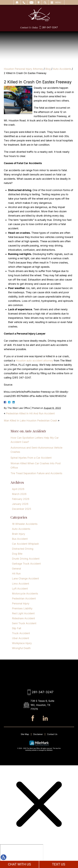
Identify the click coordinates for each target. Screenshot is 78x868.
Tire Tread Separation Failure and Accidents (36, 473)
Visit (39, 2)
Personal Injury (21, 603)
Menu (58, 2)
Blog (48, 69)
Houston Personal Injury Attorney (23, 69)
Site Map (25, 735)
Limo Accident (20, 584)
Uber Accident (20, 638)
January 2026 (20, 504)
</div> (22, 856)
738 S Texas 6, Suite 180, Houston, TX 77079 (42, 705)
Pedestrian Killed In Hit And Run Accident (30, 413)
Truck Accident (21, 633)
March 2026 (19, 494)
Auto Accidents (62, 69)
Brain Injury (19, 534)
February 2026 (21, 499)
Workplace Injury (22, 643)
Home (17, 2)
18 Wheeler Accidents (25, 524)
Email (31, 2)
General (16, 569)
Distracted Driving (23, 549)
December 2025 (22, 509)
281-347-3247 (50, 27)
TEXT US (59, 864)
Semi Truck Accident (24, 623)
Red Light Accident (23, 613)
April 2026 (18, 489)
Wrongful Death (21, 648)
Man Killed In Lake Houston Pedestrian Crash (31, 421)
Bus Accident (20, 539)
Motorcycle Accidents (25, 594)
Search (45, 2)
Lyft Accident (20, 589)
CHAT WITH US (19, 864)
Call (24, 2)
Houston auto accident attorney (34, 361)
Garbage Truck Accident (26, 564)
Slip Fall (17, 628)
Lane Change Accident (25, 579)
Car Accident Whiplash (25, 544)
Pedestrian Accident (24, 598)
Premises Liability (22, 608)
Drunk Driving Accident (26, 559)
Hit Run (16, 574)
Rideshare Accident (23, 618)
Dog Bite (17, 554)
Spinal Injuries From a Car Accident (31, 458)
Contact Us (52, 735)
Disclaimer (38, 735)
